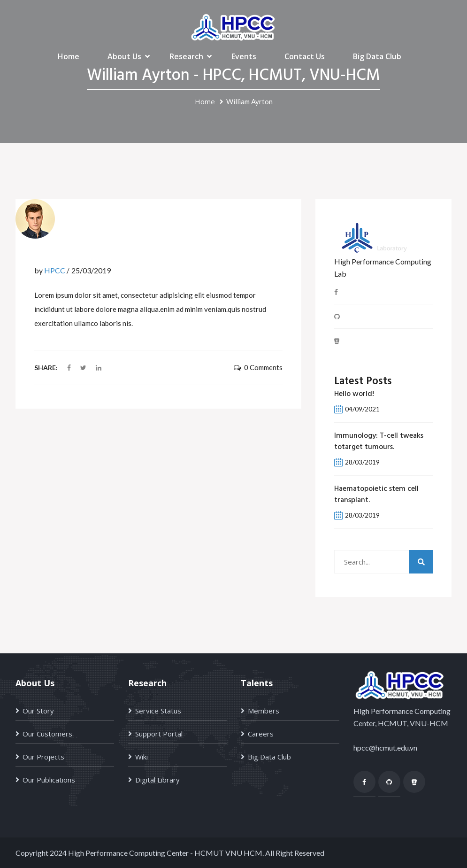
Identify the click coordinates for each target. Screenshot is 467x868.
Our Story (38, 711)
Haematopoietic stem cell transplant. (376, 495)
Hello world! (354, 394)
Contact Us (305, 56)
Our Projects (43, 757)
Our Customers (47, 734)
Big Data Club (377, 56)
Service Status (158, 711)
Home (69, 56)
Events (244, 56)
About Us (124, 56)
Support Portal (159, 734)
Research (186, 56)
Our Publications (49, 780)
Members (264, 711)
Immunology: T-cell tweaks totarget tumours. (379, 442)
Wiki (142, 757)
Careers (261, 734)
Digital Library (157, 780)
